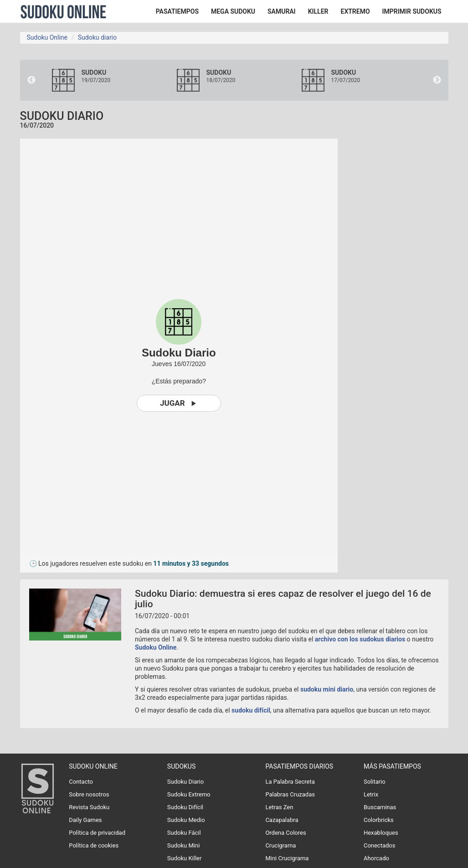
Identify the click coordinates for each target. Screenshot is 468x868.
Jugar (179, 403)
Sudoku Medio (186, 820)
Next (437, 80)
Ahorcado (376, 858)
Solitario (375, 782)
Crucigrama (280, 845)
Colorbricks (379, 820)
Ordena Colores (285, 833)
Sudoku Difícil (185, 807)
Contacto (81, 782)
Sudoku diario (97, 37)
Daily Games (85, 820)
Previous (31, 80)
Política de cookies (94, 845)
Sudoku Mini (183, 845)
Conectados (380, 845)
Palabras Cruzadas (290, 794)
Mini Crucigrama (287, 858)
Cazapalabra (282, 820)
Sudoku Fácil (184, 833)
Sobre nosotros (89, 794)
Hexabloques (381, 833)
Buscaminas (380, 807)
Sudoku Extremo (189, 794)
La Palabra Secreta (290, 782)
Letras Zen (279, 807)
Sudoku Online (63, 11)
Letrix (371, 794)
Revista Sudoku (89, 807)
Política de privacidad (97, 833)
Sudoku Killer (185, 858)
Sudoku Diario (185, 782)
